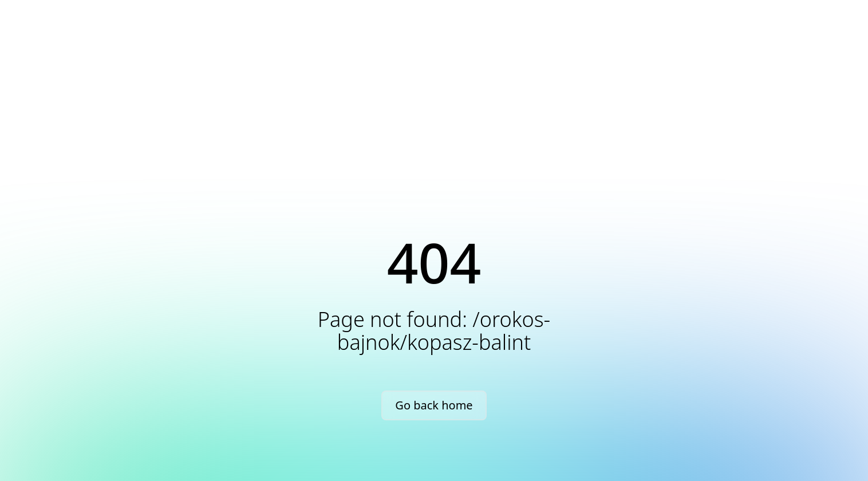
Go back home (434, 405)
